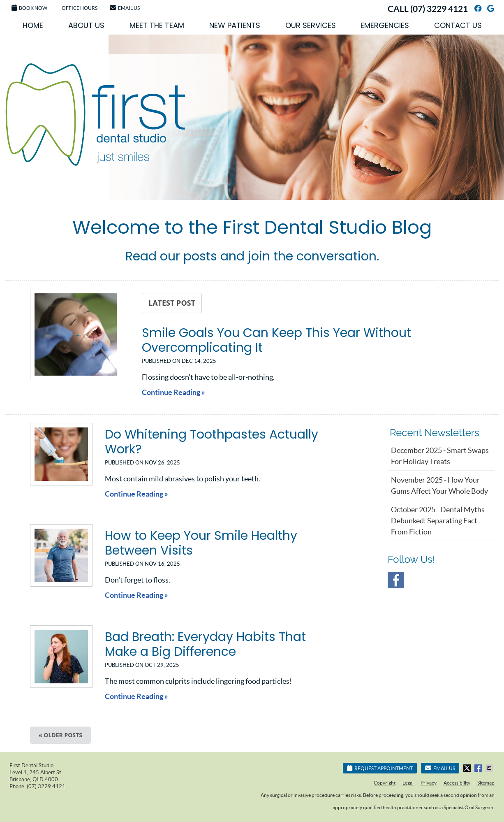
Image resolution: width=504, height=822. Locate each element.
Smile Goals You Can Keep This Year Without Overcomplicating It (276, 340)
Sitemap (486, 783)
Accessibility (457, 783)
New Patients (235, 25)
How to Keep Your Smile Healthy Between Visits (201, 543)
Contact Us (458, 25)
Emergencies (385, 25)
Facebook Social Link (396, 580)
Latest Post (172, 303)
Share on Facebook (479, 768)
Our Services (311, 25)
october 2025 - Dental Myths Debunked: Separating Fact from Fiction (438, 521)
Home (33, 25)
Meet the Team (157, 25)
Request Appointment (380, 768)
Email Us (125, 8)
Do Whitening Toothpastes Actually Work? (212, 442)
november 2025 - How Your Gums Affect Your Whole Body (439, 485)
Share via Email (490, 768)
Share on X (468, 768)
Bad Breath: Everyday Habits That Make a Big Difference (205, 644)
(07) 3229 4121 (439, 9)
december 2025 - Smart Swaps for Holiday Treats (440, 456)
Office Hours (80, 8)
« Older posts (60, 735)
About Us (86, 25)
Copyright (385, 783)
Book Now (29, 8)
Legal (408, 783)
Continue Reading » (173, 392)
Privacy (429, 783)
